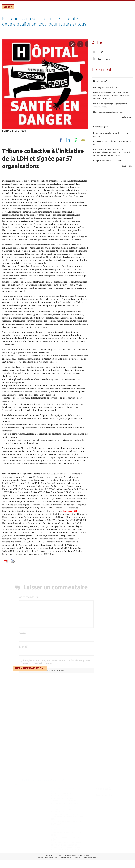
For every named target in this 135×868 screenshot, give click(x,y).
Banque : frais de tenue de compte (108, 165)
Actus (98, 42)
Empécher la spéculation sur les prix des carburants (110, 139)
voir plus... (127, 121)
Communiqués (104, 60)
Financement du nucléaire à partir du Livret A (112, 147)
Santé (8, 7)
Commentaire (29, 656)
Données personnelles (90, 858)
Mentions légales (66, 858)
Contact (40, 858)
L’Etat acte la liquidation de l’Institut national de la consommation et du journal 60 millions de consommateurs (112, 157)
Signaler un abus (51, 858)
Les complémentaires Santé (105, 92)
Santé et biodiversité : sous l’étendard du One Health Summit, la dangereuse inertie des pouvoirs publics (112, 100)
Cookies (77, 858)
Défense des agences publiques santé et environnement (110, 109)
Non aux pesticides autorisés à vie (108, 116)
